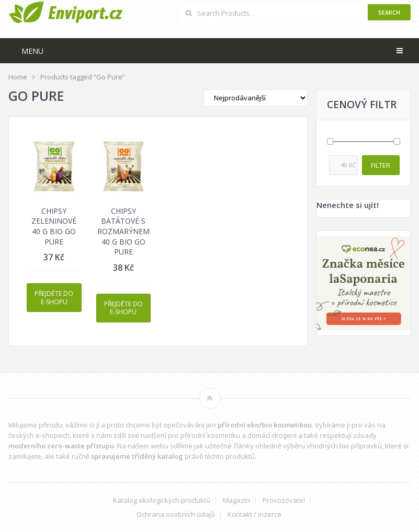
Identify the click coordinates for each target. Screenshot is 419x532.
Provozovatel (284, 500)
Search (389, 12)
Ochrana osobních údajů (176, 514)
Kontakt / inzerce (254, 514)
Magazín (236, 500)
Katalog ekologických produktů (162, 500)
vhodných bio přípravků (344, 446)
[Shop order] (256, 98)
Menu (32, 51)
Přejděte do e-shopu (54, 298)
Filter (381, 165)
